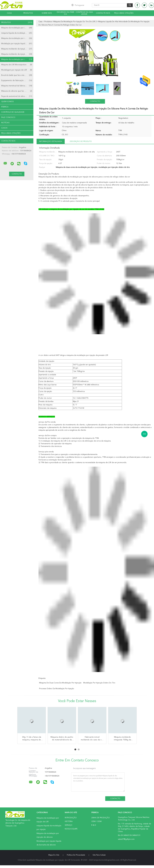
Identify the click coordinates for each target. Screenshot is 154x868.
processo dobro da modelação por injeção (57, 689)
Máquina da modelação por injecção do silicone (17, 38)
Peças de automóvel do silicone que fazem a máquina (17, 96)
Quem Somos (8, 102)
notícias (5, 123)
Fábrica (5, 107)
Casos (4, 128)
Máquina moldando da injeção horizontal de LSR (17, 49)
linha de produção (101, 818)
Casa (9, 13)
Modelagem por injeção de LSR (17, 70)
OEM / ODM (96, 821)
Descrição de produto (81, 141)
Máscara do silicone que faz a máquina (17, 91)
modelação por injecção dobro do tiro (99, 683)
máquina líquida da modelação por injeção (17, 33)
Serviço (69, 825)
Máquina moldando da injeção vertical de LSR (17, 54)
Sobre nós (47, 13)
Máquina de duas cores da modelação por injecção (60, 683)
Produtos (28, 13)
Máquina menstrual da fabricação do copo (17, 86)
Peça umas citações (124, 13)
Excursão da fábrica (66, 13)
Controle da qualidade (84, 13)
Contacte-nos (103, 13)
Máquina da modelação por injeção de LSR (17, 28)
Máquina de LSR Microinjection (17, 65)
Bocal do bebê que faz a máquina (17, 75)
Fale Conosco (8, 117)
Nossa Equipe (71, 829)
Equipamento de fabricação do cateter (17, 80)
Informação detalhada (51, 141)
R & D (94, 825)
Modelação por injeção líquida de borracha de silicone (17, 44)
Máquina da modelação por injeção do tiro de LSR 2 (17, 59)
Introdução (71, 818)
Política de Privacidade (76, 855)
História (69, 821)
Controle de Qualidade (13, 112)
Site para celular (99, 855)
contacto (95, 101)
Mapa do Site (54, 855)
